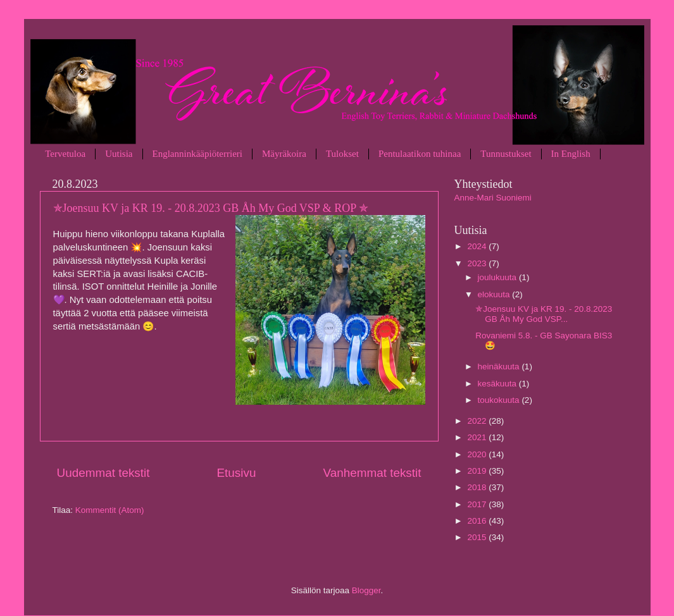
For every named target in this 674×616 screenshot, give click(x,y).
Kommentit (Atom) (110, 510)
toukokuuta (500, 400)
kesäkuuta (498, 384)
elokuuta (495, 294)
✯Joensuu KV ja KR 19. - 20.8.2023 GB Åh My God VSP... (544, 314)
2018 (478, 487)
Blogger (366, 590)
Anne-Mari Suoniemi (493, 198)
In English (571, 154)
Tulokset (342, 154)
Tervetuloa (65, 154)
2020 (478, 454)
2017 (478, 504)
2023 (478, 263)
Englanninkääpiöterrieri (197, 154)
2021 (478, 437)
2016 (478, 521)
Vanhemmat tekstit (372, 473)
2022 (478, 421)
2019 (478, 471)
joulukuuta (498, 277)
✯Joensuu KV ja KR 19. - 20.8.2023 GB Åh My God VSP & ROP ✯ (211, 208)
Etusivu (236, 473)
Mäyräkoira (284, 154)
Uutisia (119, 154)
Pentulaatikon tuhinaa (420, 154)
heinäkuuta (500, 367)
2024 (478, 246)
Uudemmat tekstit (103, 473)
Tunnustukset (506, 154)
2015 (478, 537)
